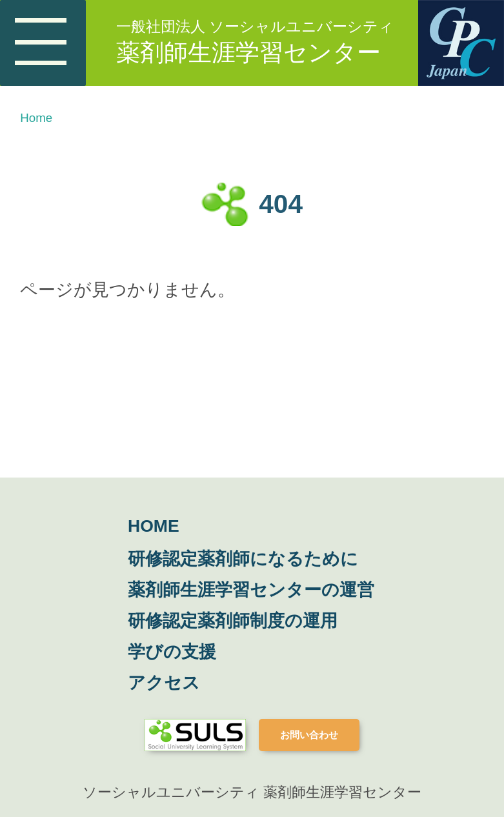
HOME (154, 526)
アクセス (164, 683)
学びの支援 (172, 652)
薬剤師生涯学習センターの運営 (251, 590)
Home (36, 118)
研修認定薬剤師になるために (243, 559)
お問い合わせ (309, 735)
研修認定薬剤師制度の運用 (233, 621)
